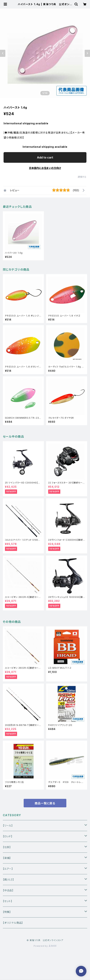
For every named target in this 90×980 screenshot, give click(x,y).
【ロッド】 (8, 836)
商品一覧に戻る (45, 803)
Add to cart (45, 157)
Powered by (45, 946)
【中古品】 (8, 890)
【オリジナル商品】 (13, 923)
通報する (82, 177)
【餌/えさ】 (8, 880)
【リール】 (8, 825)
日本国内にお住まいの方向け (45, 168)
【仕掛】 (7, 847)
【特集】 (7, 912)
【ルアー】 (8, 869)
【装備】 (7, 858)
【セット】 (8, 901)
